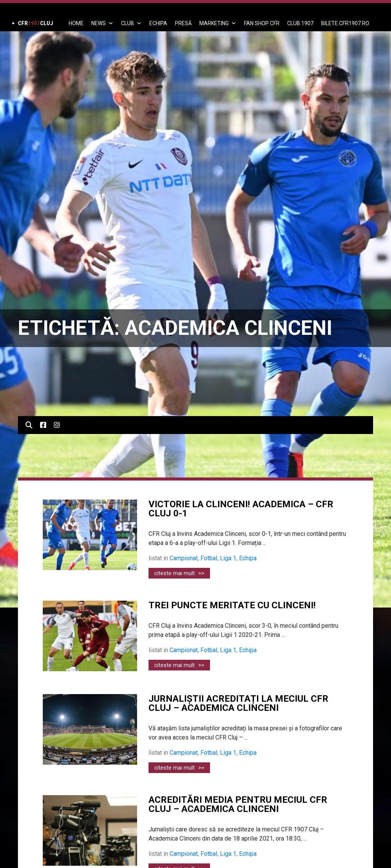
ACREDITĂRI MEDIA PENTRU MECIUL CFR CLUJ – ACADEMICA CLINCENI (238, 804)
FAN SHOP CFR (262, 23)
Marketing (218, 23)
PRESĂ (183, 23)
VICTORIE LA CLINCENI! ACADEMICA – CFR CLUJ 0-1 (241, 509)
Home (76, 23)
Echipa (248, 558)
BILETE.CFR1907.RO (345, 23)
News (102, 23)
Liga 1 (228, 558)
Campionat (184, 558)
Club (131, 23)
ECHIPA (158, 23)
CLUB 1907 (300, 23)
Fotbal (209, 558)
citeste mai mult (179, 573)
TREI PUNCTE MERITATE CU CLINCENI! (232, 605)
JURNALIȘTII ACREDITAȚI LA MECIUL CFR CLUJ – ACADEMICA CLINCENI (238, 703)
